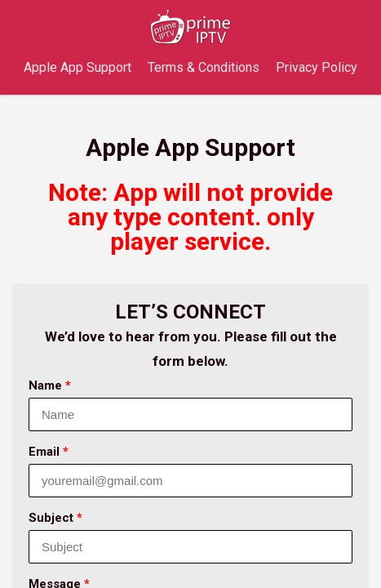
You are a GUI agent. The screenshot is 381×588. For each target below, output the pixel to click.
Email (49, 452)
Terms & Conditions (204, 67)
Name (50, 385)
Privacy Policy (317, 67)
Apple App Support (78, 67)
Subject (55, 518)
